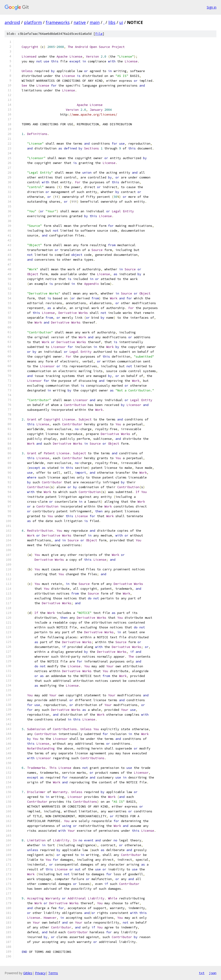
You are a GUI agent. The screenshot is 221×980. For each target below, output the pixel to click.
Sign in (212, 7)
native (80, 22)
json (213, 973)
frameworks (58, 22)
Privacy (40, 973)
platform (33, 22)
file (99, 34)
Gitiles (28, 973)
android (12, 22)
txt (202, 973)
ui (121, 22)
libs (112, 22)
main (95, 22)
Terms (53, 973)
